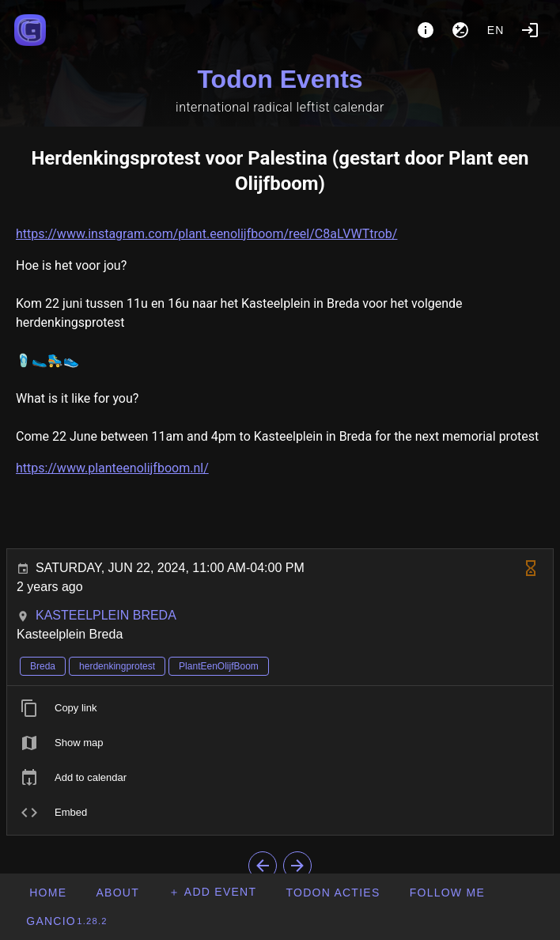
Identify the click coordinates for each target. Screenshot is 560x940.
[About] (426, 30)
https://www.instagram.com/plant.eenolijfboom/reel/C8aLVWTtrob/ (206, 234)
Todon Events (280, 79)
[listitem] (280, 708)
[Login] (530, 30)
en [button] (496, 30)
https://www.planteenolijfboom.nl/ (112, 468)
